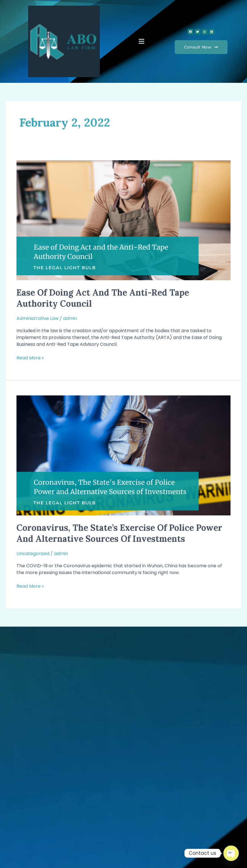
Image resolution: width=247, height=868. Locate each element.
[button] (141, 41)
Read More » (30, 358)
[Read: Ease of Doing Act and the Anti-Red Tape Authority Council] (123, 220)
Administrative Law (38, 318)
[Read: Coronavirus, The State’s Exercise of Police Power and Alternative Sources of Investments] (123, 455)
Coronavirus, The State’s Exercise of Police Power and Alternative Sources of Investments (119, 533)
